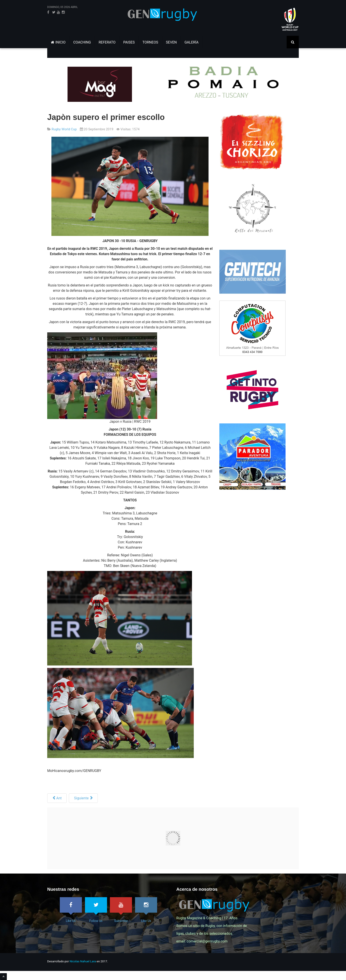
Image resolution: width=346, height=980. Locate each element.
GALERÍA (192, 42)
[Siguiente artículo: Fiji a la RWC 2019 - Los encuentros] (83, 798)
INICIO (58, 42)
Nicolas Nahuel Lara (83, 961)
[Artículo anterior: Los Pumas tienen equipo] (57, 798)
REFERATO (107, 42)
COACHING (82, 42)
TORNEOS (150, 42)
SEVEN (171, 42)
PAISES (129, 42)
